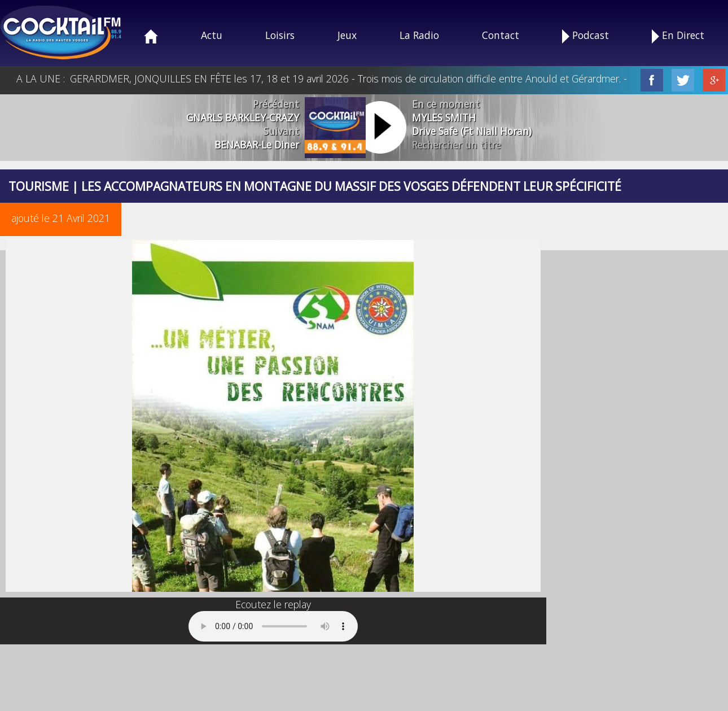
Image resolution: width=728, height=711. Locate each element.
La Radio (419, 35)
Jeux (347, 35)
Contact (501, 35)
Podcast (586, 36)
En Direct (678, 36)
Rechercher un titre (457, 145)
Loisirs (280, 35)
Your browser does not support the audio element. (273, 626)
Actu (212, 35)
